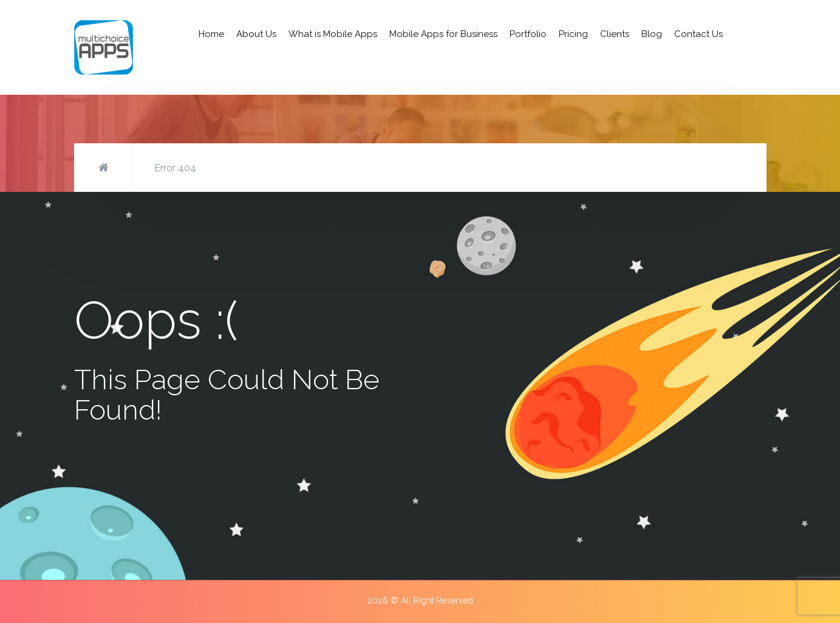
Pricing (573, 34)
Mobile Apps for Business (443, 34)
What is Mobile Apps (333, 34)
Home (211, 34)
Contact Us (698, 34)
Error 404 (175, 168)
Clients (615, 34)
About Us (256, 34)
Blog (652, 34)
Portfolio (528, 34)
